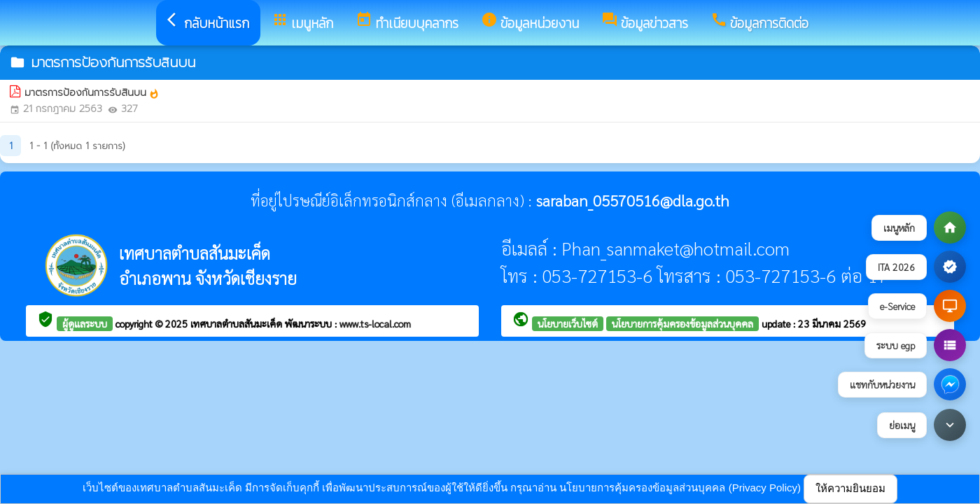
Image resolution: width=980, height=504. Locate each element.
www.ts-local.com (375, 323)
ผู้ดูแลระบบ (85, 323)
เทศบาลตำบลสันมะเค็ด (238, 323)
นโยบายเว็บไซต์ (568, 323)
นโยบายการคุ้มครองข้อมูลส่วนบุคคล (682, 323)
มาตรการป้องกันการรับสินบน (92, 93)
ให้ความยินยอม (850, 488)
